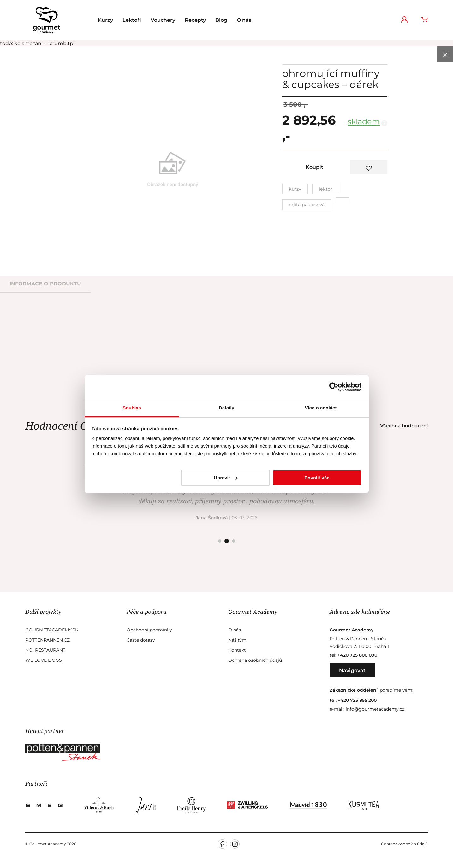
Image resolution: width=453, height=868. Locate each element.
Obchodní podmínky (149, 630)
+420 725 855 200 (357, 700)
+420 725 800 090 (357, 655)
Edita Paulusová (307, 205)
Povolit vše (317, 478)
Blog (221, 20)
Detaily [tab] (227, 408)
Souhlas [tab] (132, 408)
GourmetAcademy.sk (52, 630)
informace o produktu (45, 284)
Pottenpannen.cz (48, 640)
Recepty (195, 20)
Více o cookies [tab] (321, 408)
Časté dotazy (141, 640)
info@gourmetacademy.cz (375, 709)
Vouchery (163, 20)
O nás (244, 20)
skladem (364, 122)
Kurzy (105, 20)
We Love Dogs (44, 660)
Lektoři (132, 20)
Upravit (226, 478)
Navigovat (352, 670)
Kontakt (237, 650)
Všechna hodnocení (404, 426)
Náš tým (237, 640)
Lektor (326, 189)
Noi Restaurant (45, 650)
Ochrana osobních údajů (255, 660)
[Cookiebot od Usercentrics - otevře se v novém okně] (334, 387)
